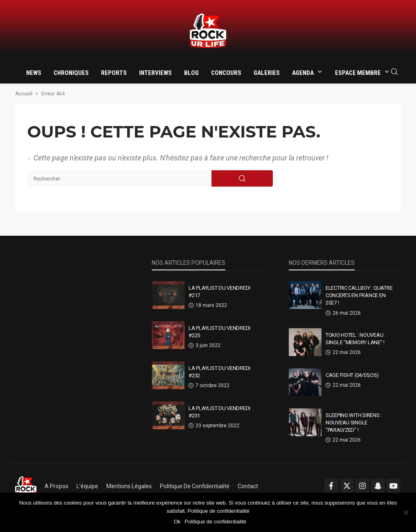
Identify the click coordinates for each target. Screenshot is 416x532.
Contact (248, 486)
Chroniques (71, 73)
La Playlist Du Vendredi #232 (219, 372)
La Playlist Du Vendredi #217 (219, 292)
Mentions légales (129, 486)
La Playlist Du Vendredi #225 (219, 332)
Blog (191, 73)
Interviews (155, 73)
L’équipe (87, 486)
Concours (226, 73)
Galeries (267, 73)
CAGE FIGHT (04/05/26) (352, 375)
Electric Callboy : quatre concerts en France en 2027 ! (359, 295)
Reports (114, 73)
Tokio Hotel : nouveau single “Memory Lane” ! (355, 339)
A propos (56, 486)
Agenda (303, 73)
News (34, 73)
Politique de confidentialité (195, 486)
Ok (177, 522)
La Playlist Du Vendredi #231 (219, 412)
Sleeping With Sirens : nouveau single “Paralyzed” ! (354, 423)
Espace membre (358, 73)
